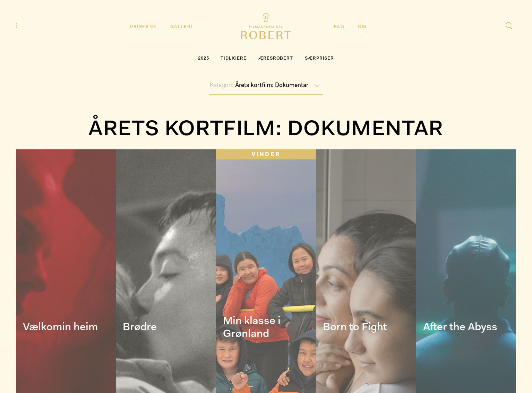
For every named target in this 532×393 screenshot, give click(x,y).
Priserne (143, 27)
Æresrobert (276, 58)
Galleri (182, 27)
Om (362, 27)
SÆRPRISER (319, 58)
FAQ (339, 27)
